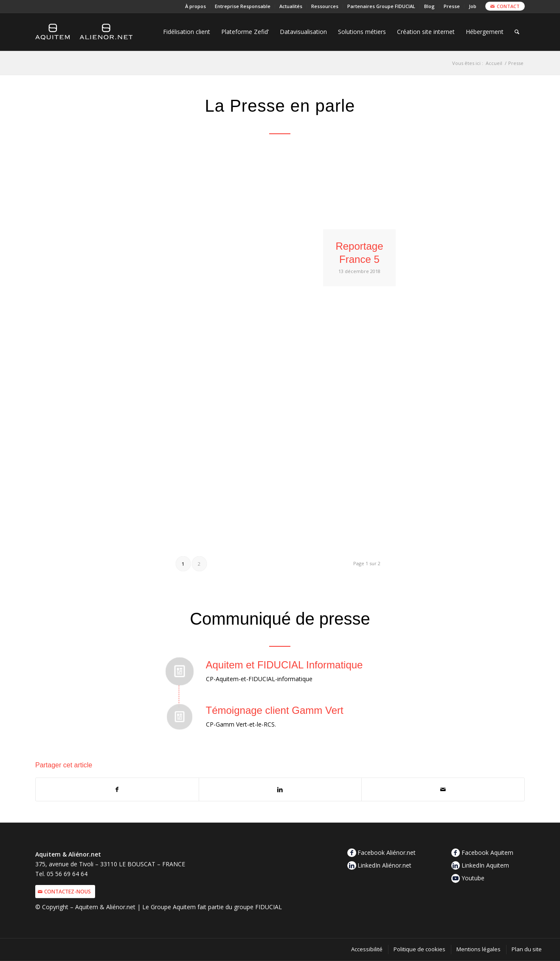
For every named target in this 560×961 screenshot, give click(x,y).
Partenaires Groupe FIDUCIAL (381, 6)
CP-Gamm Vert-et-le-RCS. (241, 724)
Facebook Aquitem (487, 852)
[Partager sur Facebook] (117, 789)
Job (473, 6)
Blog (429, 6)
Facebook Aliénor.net (387, 852)
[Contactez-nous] (65, 892)
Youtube (473, 878)
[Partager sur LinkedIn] (280, 789)
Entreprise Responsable (243, 6)
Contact (508, 6)
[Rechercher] (517, 32)
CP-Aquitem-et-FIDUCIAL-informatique (259, 679)
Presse (452, 6)
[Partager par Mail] (443, 789)
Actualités (291, 6)
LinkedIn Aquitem (485, 865)
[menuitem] (196, 6)
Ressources (325, 6)
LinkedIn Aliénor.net (384, 865)
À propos (196, 6)
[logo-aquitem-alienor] (84, 32)
